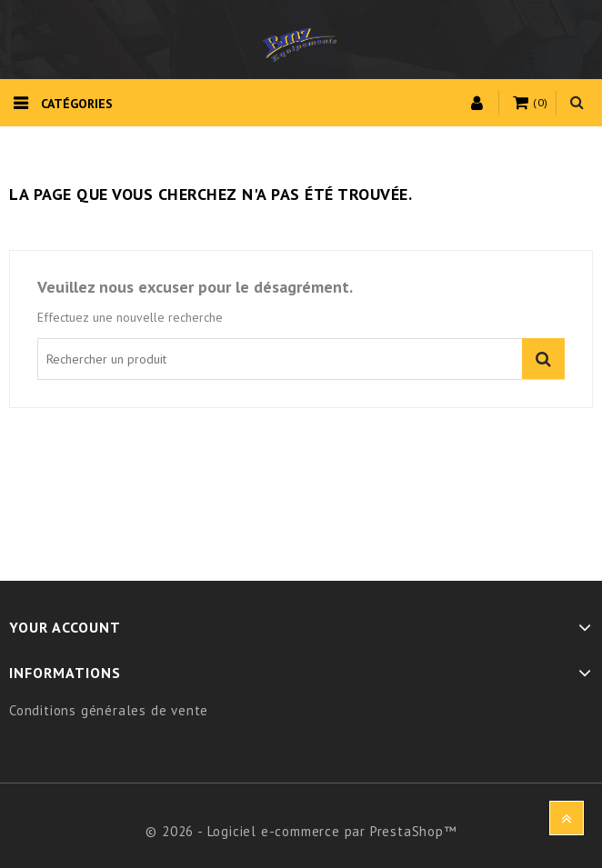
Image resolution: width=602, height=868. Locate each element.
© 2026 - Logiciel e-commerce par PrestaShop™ (301, 831)
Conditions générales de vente (109, 710)
